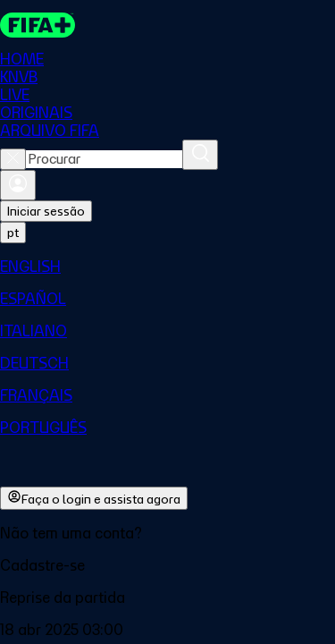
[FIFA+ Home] (38, 25)
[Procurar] (200, 155)
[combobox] (104, 159)
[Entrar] (18, 185)
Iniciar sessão (46, 211)
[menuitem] (167, 267)
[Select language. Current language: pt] (13, 233)
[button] (167, 565)
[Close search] (13, 159)
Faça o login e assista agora (94, 498)
